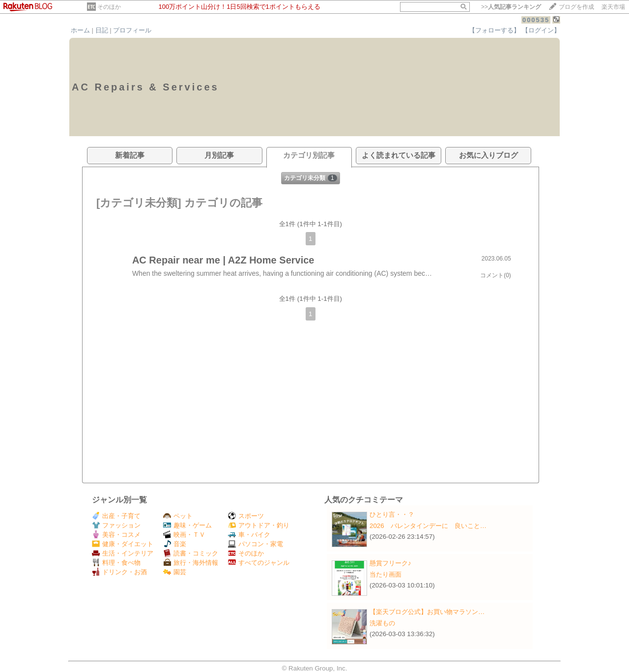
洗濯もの (382, 623)
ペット (178, 516)
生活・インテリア (123, 553)
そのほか (109, 7)
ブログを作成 (576, 7)
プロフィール (132, 30)
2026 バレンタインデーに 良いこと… (428, 526)
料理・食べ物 (116, 563)
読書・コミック (191, 553)
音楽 (175, 544)
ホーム (80, 30)
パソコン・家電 (256, 544)
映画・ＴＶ (184, 535)
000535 (536, 20)
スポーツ (246, 516)
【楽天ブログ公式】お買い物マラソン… (427, 612)
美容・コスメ (116, 535)
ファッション (116, 525)
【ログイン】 (541, 30)
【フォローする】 (494, 30)
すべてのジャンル (259, 563)
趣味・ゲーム (187, 525)
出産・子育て (116, 516)
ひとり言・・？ (392, 514)
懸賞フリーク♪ (390, 563)
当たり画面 (386, 574)
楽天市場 (613, 7)
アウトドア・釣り (259, 525)
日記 (102, 30)
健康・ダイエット (123, 544)
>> (511, 7)
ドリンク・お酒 (119, 572)
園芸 (175, 572)
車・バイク (249, 535)
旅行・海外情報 (191, 563)
